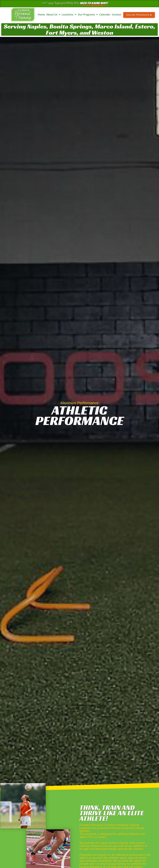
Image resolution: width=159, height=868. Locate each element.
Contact (117, 14)
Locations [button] (69, 15)
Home (41, 14)
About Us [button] (53, 15)
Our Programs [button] (88, 15)
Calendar (105, 14)
